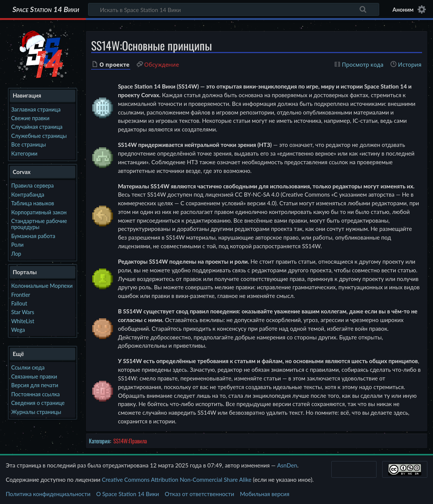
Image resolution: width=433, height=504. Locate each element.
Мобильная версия (265, 494)
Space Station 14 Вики (46, 9)
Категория (99, 441)
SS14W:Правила (130, 441)
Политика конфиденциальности (48, 494)
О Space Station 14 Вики (127, 494)
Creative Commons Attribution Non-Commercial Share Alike (176, 480)
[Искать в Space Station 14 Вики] (234, 9)
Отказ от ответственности (200, 494)
